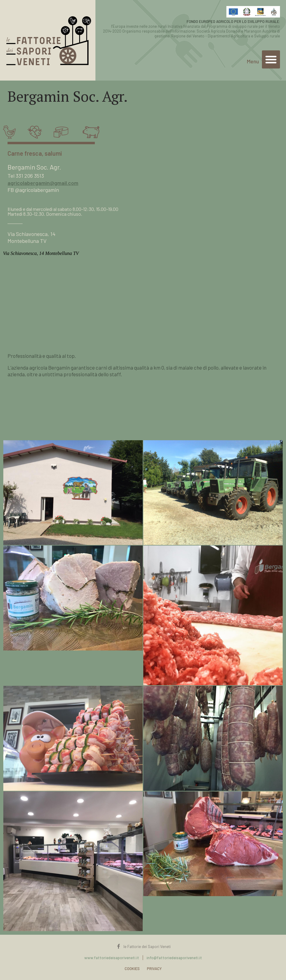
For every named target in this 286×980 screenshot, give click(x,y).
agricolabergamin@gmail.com (43, 183)
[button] (271, 59)
